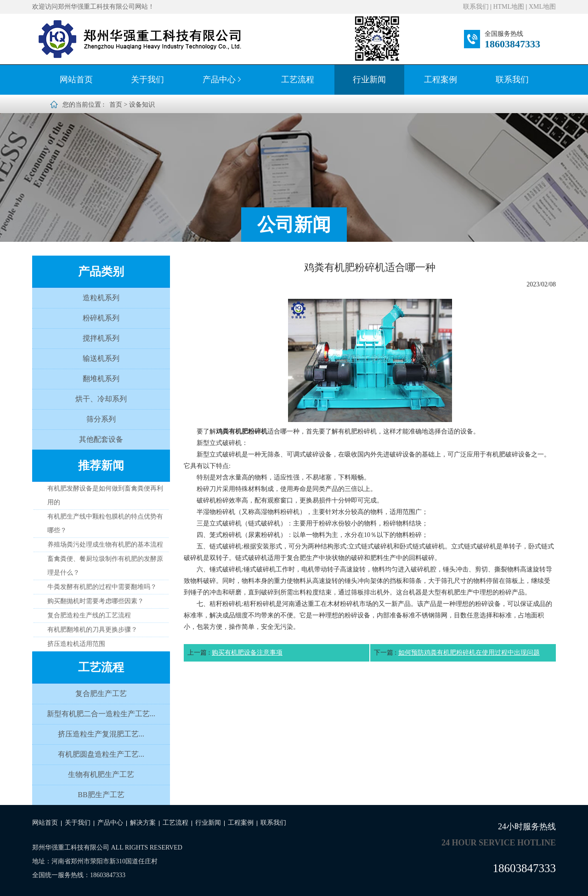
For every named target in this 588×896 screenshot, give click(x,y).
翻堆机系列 (101, 379)
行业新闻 (369, 80)
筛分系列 (101, 419)
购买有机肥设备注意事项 (247, 653)
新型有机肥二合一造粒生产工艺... (101, 714)
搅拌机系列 (101, 338)
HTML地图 (509, 7)
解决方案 (143, 823)
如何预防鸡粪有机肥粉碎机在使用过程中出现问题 (469, 653)
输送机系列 (101, 358)
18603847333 (512, 44)
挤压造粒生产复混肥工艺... (101, 734)
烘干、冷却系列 (101, 399)
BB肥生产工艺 (101, 795)
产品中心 (223, 80)
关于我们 (147, 80)
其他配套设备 (101, 439)
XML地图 (542, 7)
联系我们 (476, 7)
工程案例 (441, 80)
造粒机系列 (101, 298)
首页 (116, 105)
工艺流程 (298, 80)
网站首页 (76, 80)
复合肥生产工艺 (101, 693)
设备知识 (142, 105)
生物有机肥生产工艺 (101, 774)
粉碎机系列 (101, 318)
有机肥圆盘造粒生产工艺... (101, 754)
